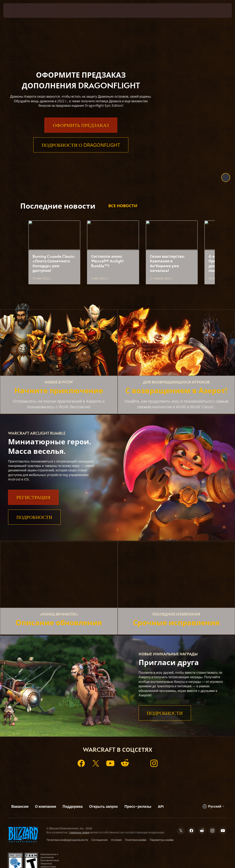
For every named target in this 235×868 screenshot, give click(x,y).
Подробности (34, 517)
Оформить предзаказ (81, 133)
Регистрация (33, 497)
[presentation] (15, 11)
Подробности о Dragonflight (81, 153)
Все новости (123, 206)
